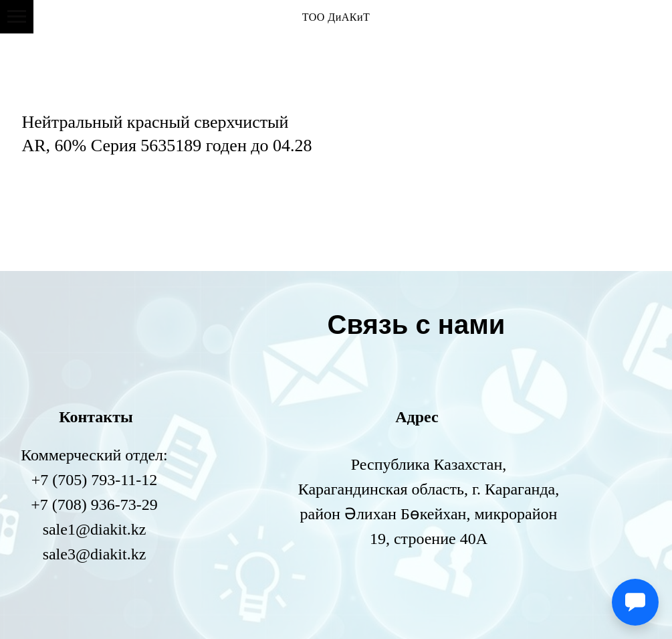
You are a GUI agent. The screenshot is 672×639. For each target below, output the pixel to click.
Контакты (96, 417)
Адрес (417, 417)
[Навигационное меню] (17, 17)
